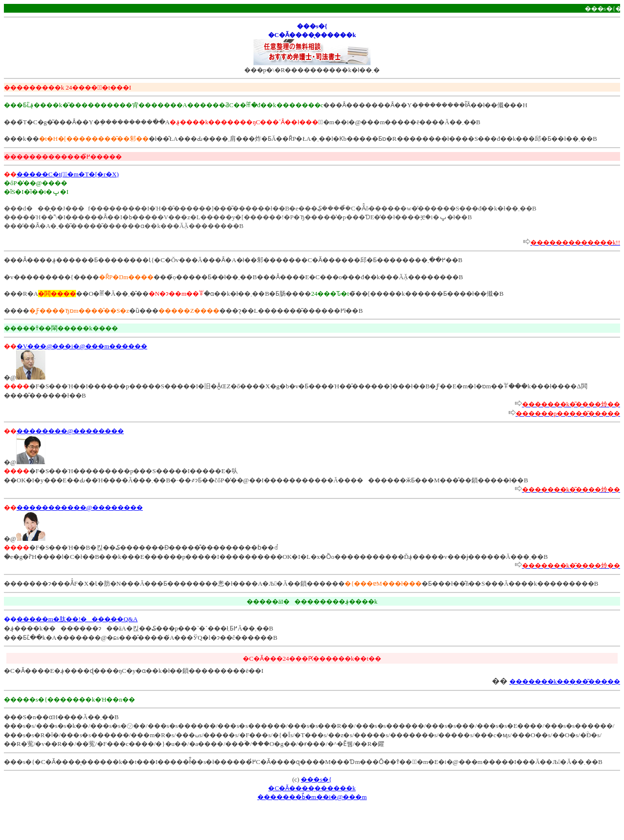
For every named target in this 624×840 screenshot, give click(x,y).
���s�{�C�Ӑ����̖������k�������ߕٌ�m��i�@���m (312, 788)
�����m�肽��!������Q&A (77, 619)
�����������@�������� (80, 507)
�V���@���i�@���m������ (82, 346)
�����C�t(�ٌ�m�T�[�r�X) (68, 174)
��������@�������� (70, 431)
